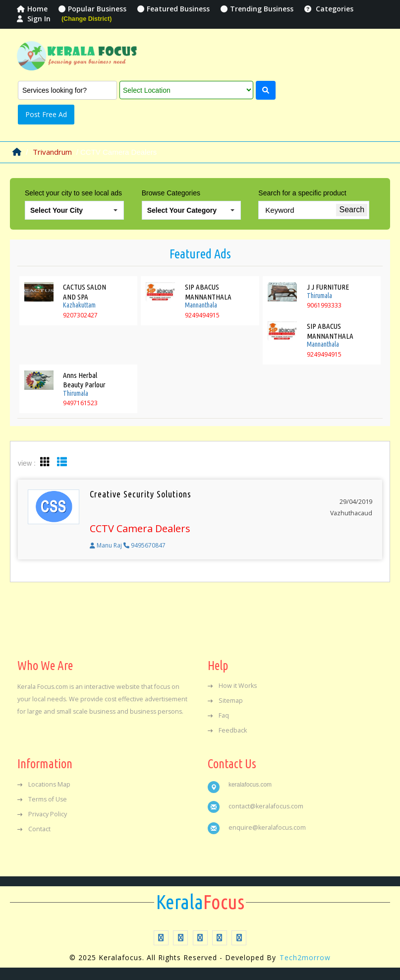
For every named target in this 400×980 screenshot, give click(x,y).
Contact (34, 829)
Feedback (227, 730)
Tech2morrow (305, 957)
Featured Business (173, 9)
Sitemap (225, 701)
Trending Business (257, 9)
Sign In (34, 19)
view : (27, 463)
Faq (218, 715)
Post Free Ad (46, 114)
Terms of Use (42, 799)
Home (32, 9)
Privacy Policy (42, 814)
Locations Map (44, 784)
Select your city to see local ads (73, 193)
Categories (329, 9)
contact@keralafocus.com (266, 806)
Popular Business (92, 9)
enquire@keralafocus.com (267, 827)
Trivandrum (52, 152)
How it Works (232, 686)
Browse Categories (171, 193)
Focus (200, 902)
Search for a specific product (302, 193)
